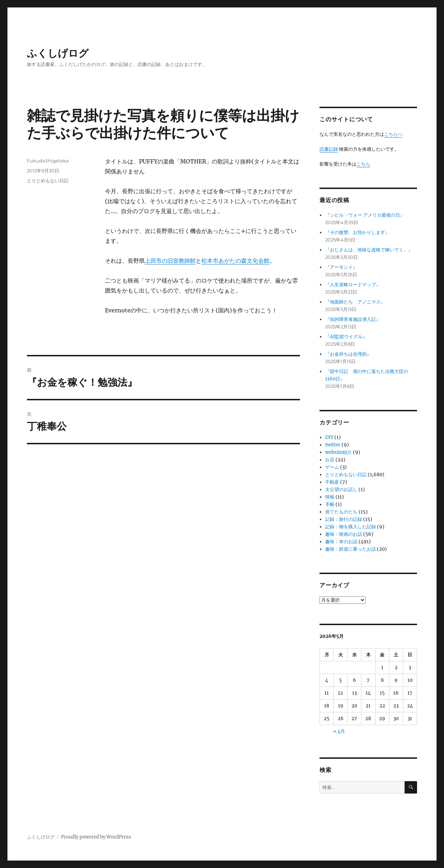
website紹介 (338, 452)
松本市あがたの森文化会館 (235, 261)
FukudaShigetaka (48, 161)
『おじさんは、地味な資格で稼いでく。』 (369, 250)
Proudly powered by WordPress (96, 837)
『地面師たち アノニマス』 (355, 302)
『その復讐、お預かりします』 (357, 232)
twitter (333, 445)
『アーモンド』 (341, 267)
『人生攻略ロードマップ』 (353, 285)
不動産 (332, 482)
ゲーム (332, 467)
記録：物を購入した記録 (351, 527)
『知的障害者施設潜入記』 (353, 319)
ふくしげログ (58, 53)
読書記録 (329, 149)
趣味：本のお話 (341, 542)
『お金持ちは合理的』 (348, 354)
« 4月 (339, 731)
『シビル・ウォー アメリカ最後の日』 (365, 215)
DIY (329, 437)
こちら (363, 164)
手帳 (330, 504)
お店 (330, 460)
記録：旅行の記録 (344, 519)
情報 (330, 497)
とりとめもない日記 (48, 180)
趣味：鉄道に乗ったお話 (351, 549)
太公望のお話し (341, 489)
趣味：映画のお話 (344, 534)
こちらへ (393, 134)
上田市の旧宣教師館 (170, 261)
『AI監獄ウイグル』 (346, 337)
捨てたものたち (341, 512)
